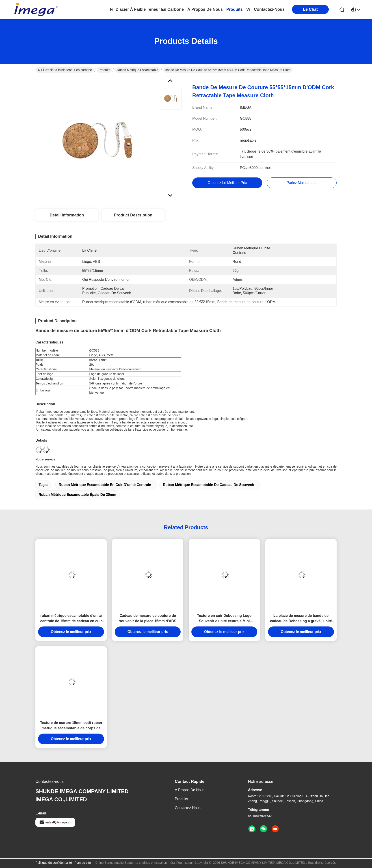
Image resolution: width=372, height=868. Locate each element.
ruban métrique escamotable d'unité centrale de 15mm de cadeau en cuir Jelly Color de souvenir (71, 619)
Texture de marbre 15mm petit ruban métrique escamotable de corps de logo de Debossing (71, 726)
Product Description (133, 215)
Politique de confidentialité (54, 863)
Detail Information (67, 215)
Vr (248, 9)
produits (235, 9)
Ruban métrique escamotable (137, 70)
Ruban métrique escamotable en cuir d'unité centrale (105, 485)
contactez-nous (269, 9)
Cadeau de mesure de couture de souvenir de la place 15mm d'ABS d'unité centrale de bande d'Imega (148, 619)
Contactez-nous (188, 808)
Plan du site (83, 863)
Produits (104, 70)
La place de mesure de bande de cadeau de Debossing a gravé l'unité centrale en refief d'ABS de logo (301, 619)
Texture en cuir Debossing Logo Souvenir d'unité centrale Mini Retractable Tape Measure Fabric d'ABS (224, 619)
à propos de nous (205, 9)
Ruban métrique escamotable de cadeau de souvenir (209, 485)
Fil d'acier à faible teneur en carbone (147, 9)
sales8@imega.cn (55, 822)
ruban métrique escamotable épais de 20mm (77, 495)
